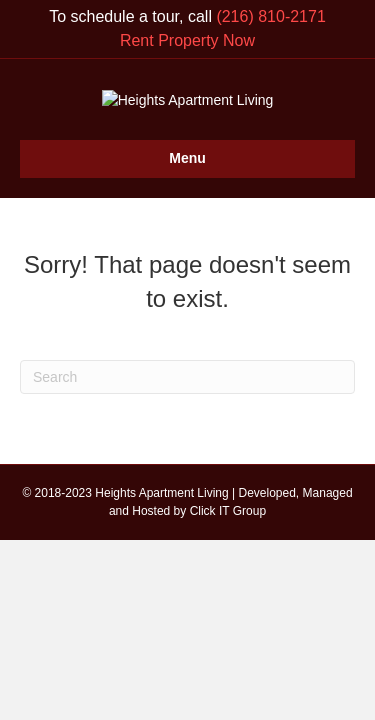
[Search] (187, 470)
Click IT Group (228, 603)
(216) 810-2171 (270, 16)
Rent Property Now (187, 40)
